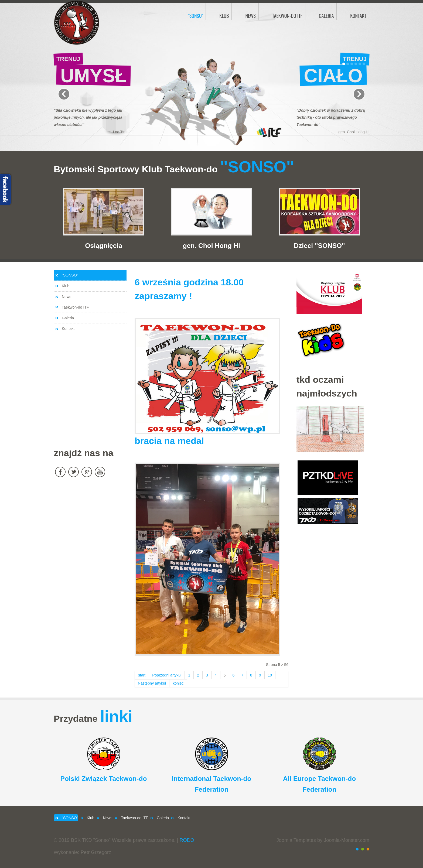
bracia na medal (169, 441)
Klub (66, 286)
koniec (178, 683)
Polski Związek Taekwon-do (104, 779)
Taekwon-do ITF (75, 307)
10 (270, 675)
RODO (187, 840)
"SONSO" (70, 275)
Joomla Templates (296, 840)
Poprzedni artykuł (167, 675)
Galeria (68, 318)
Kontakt (68, 329)
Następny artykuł (152, 683)
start (142, 675)
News (66, 297)
